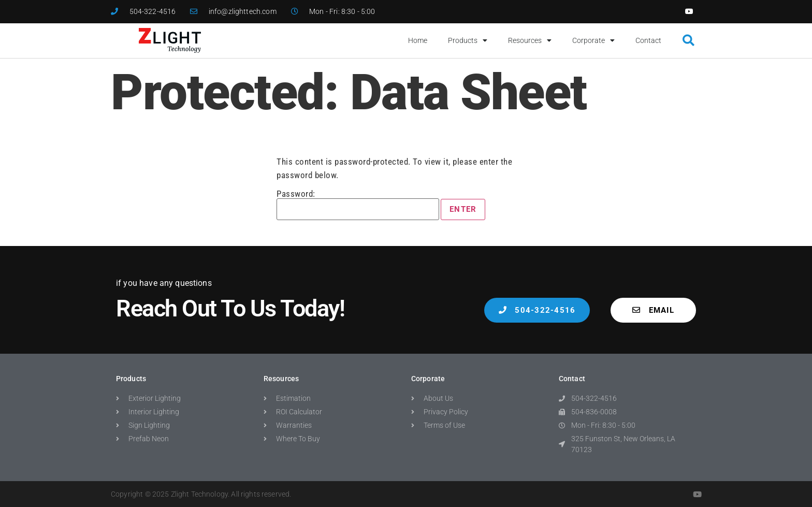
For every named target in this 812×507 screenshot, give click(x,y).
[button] (688, 41)
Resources (530, 40)
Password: (358, 205)
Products (468, 40)
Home (418, 40)
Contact (648, 40)
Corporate (593, 40)
